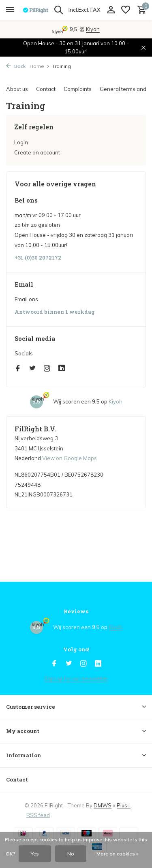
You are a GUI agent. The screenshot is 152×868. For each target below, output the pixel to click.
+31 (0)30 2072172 (38, 258)
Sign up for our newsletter (76, 678)
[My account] (111, 10)
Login (21, 142)
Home (40, 66)
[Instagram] (47, 369)
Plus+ (124, 805)
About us (17, 89)
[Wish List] (126, 10)
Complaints (78, 89)
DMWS (103, 805)
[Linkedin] (62, 369)
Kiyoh (93, 29)
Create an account (37, 152)
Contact (46, 89)
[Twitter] (32, 369)
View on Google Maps (70, 458)
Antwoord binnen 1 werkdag (55, 312)
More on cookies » (118, 854)
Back (16, 66)
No (71, 854)
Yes (35, 854)
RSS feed (38, 815)
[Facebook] (18, 369)
